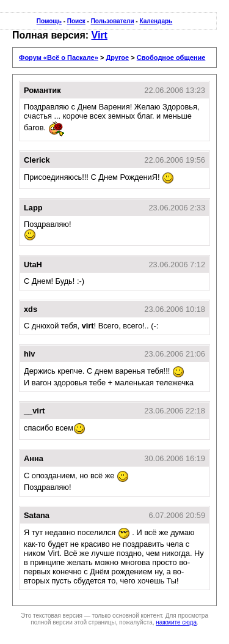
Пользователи (113, 21)
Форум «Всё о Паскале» (59, 57)
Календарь (156, 21)
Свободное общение (171, 57)
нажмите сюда (176, 622)
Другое (117, 57)
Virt (100, 35)
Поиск (76, 21)
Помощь (49, 21)
